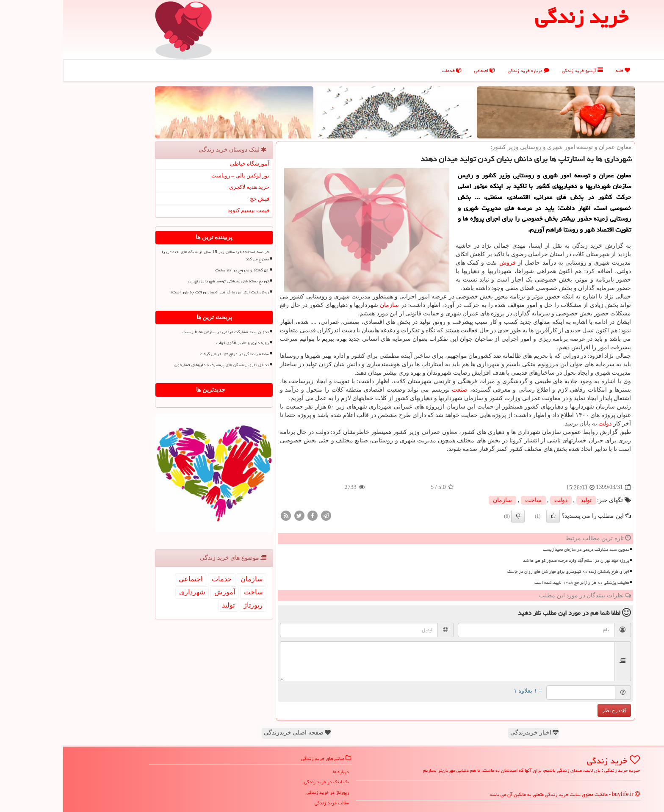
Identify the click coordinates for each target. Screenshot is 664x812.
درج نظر (551, 710)
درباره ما (278, 772)
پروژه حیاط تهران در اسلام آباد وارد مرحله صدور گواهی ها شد (513, 561)
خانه (560, 70)
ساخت (470, 500)
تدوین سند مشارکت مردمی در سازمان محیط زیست (523, 550)
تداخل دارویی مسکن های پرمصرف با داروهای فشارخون (159, 365)
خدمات (389, 70)
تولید (523, 500)
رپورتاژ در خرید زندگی (265, 792)
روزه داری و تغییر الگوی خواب (180, 343)
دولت (542, 424)
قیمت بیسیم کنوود (185, 210)
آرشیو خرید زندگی (519, 70)
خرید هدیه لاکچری (186, 187)
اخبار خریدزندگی (471, 733)
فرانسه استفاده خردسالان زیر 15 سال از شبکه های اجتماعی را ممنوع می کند (152, 255)
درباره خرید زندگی (465, 70)
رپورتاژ (190, 605)
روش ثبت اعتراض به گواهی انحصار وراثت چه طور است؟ (157, 292)
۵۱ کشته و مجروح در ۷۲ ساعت (179, 270)
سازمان (326, 305)
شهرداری (129, 592)
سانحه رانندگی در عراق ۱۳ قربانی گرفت (171, 354)
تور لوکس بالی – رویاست (177, 175)
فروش (444, 263)
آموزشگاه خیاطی (187, 164)
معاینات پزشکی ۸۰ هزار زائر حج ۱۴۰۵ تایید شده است (519, 583)
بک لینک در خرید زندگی (263, 782)
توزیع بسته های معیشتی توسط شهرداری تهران (166, 281)
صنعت (397, 390)
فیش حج (196, 199)
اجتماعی (422, 70)
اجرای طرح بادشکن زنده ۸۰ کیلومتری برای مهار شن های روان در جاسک (505, 572)
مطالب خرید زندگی (269, 803)
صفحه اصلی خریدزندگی (234, 733)
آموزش (162, 592)
